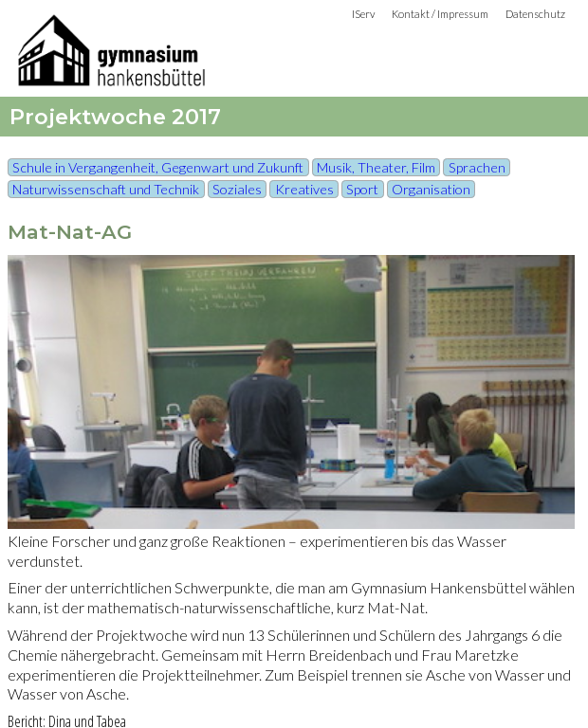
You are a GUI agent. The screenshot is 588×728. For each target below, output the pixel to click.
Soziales (237, 189)
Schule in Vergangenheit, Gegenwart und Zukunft (158, 167)
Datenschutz (535, 14)
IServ (363, 14)
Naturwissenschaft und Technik (106, 189)
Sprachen (477, 167)
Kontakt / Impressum (440, 14)
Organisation (431, 189)
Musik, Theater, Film (376, 167)
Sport (362, 189)
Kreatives (304, 189)
